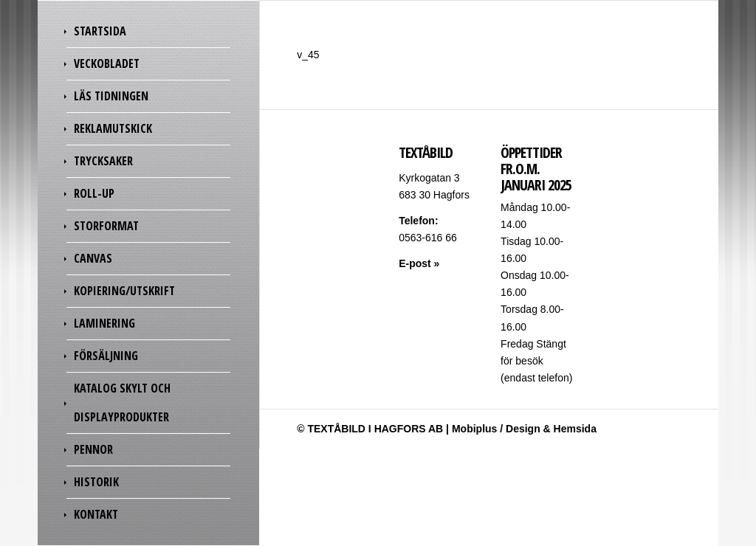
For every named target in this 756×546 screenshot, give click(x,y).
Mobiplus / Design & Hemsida (524, 429)
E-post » (419, 263)
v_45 (308, 55)
